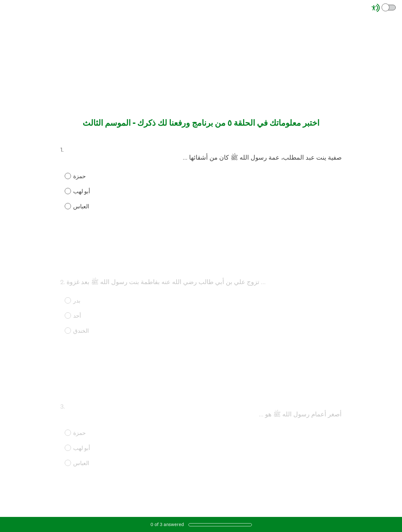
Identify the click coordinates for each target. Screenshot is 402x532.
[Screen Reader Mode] (384, 8)
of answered (167, 524)
